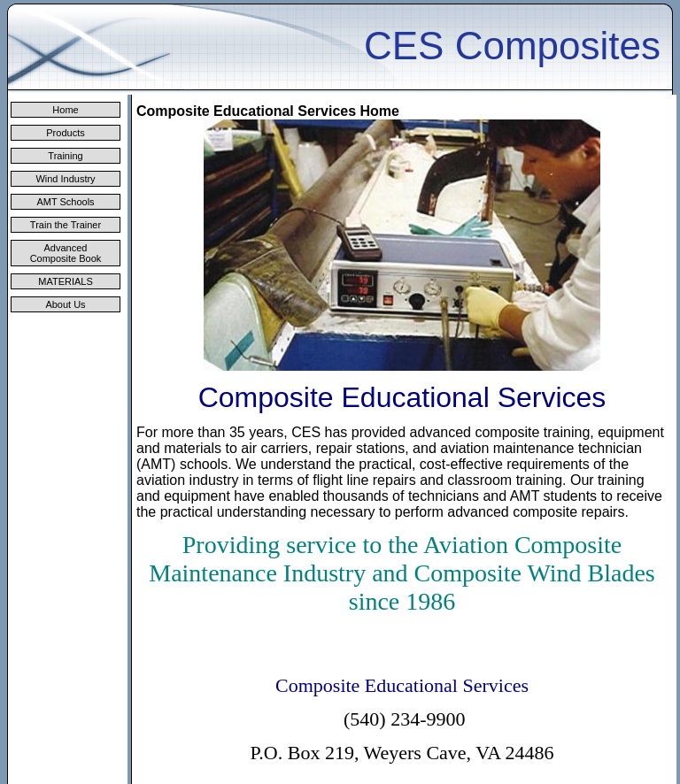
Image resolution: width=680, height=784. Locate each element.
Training (65, 156)
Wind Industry (65, 179)
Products (65, 133)
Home (65, 110)
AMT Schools (65, 202)
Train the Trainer (66, 225)
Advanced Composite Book (66, 253)
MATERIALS (66, 281)
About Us (65, 304)
